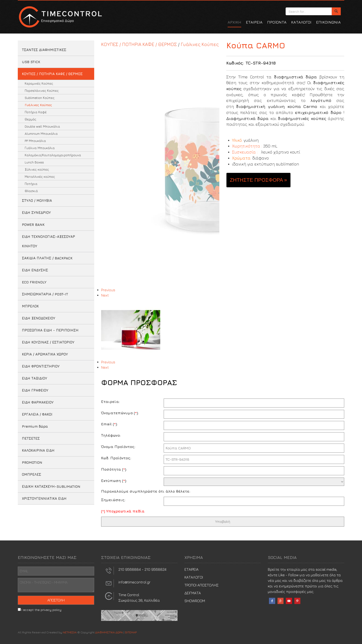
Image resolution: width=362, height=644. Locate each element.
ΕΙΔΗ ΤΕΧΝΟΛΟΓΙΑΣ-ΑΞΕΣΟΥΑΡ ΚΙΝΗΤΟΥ (48, 241)
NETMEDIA (70, 632)
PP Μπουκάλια (35, 141)
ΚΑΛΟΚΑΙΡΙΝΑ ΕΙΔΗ (38, 450)
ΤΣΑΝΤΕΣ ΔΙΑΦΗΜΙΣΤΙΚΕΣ (44, 50)
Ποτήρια (31, 184)
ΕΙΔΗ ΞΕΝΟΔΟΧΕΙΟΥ (39, 318)
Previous (108, 290)
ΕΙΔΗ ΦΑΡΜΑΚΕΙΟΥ (38, 402)
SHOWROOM (195, 601)
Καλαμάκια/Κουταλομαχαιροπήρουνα (53, 155)
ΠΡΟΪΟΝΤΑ (277, 22)
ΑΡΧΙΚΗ (234, 22)
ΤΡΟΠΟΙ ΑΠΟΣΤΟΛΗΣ (202, 585)
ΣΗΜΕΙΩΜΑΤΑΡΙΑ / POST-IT (45, 294)
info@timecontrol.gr (134, 582)
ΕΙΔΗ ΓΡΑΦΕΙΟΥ (35, 390)
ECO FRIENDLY (34, 282)
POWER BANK (33, 225)
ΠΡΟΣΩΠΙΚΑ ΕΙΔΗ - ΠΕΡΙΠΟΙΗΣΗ (50, 330)
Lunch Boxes (34, 162)
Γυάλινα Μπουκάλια (40, 148)
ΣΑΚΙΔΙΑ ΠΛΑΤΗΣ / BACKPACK (47, 258)
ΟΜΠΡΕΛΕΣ (32, 474)
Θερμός (30, 119)
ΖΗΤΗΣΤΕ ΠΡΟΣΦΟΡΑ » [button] (258, 180)
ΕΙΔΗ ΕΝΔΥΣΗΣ (35, 270)
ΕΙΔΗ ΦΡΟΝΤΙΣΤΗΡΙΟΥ (41, 366)
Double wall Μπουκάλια (42, 126)
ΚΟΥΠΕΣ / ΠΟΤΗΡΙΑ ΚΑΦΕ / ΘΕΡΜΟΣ (52, 74)
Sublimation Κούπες (40, 98)
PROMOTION (32, 462)
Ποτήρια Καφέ (36, 112)
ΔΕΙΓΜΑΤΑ (193, 593)
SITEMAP (131, 632)
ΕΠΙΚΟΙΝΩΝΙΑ (328, 22)
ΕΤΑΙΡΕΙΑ (254, 22)
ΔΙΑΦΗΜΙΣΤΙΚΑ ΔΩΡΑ (60, 17)
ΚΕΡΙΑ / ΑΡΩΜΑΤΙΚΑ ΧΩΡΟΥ (45, 354)
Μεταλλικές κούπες (40, 176)
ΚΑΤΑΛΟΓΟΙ (301, 22)
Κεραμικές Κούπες (39, 83)
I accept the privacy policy (41, 610)
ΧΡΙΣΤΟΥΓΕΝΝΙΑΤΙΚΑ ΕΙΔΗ (44, 498)
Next (105, 295)
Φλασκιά (31, 191)
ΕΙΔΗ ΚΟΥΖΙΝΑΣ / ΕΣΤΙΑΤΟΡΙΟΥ (48, 342)
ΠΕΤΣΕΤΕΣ (31, 438)
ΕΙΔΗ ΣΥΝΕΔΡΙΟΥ (36, 213)
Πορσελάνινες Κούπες (42, 90)
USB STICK (31, 62)
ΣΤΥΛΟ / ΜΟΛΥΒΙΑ (37, 201)
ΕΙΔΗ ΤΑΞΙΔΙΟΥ (35, 378)
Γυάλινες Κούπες (38, 105)
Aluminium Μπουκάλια (41, 133)
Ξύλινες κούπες (37, 169)
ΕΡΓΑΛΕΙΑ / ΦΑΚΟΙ (37, 414)
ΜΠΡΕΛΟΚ (30, 306)
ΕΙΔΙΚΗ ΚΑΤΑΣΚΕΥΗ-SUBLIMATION (51, 486)
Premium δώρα (35, 426)
